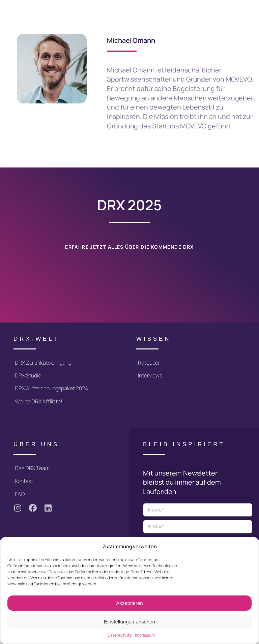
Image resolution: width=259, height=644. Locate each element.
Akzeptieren (129, 603)
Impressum (145, 635)
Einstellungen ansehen (129, 622)
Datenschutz (120, 635)
